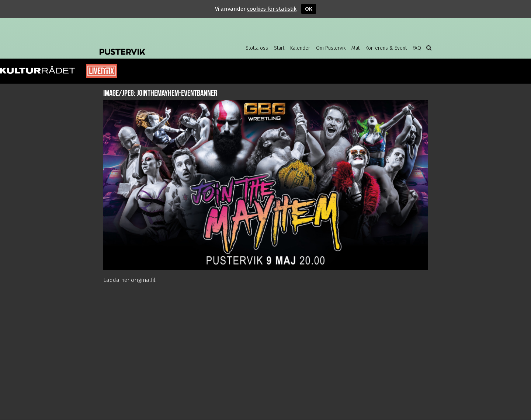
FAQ (417, 48)
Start (279, 48)
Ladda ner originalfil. (130, 280)
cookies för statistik (272, 9)
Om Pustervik (331, 48)
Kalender (300, 48)
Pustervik (159, 46)
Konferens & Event (386, 48)
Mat (355, 48)
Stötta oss (257, 48)
